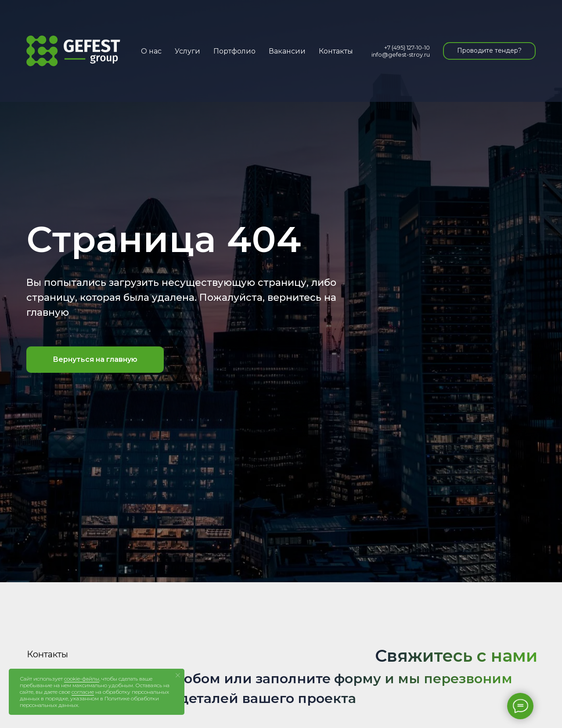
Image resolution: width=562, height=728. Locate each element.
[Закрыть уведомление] (178, 675)
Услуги (187, 51)
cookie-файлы (82, 679)
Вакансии (287, 51)
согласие (83, 692)
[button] (489, 51)
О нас (151, 51)
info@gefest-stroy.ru (401, 54)
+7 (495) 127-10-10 (407, 47)
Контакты (336, 51)
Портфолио (234, 51)
